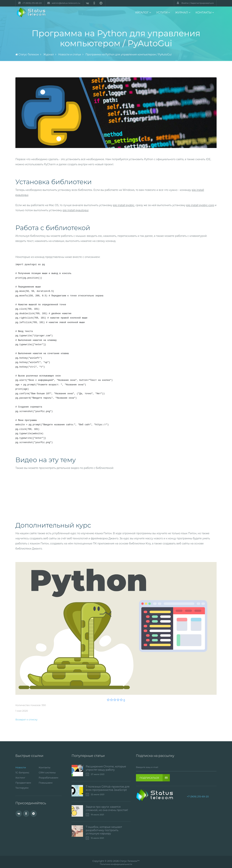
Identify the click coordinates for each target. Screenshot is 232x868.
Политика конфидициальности (116, 864)
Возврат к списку (27, 719)
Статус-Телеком (128, 861)
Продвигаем (24, 783)
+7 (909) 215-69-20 (198, 796)
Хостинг (21, 778)
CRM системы (48, 772)
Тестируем (22, 788)
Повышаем (46, 783)
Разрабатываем (49, 778)
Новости (21, 767)
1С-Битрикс (23, 772)
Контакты (45, 767)
